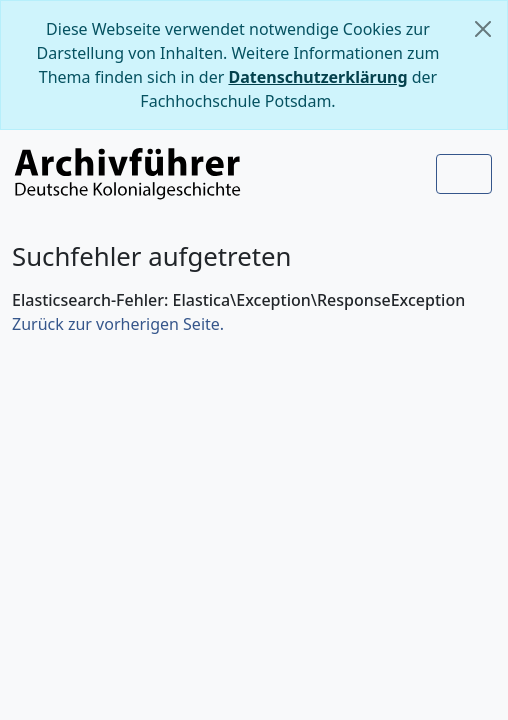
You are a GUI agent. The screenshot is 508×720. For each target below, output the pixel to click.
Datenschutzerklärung (317, 77)
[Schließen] (483, 29)
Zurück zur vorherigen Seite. (118, 324)
